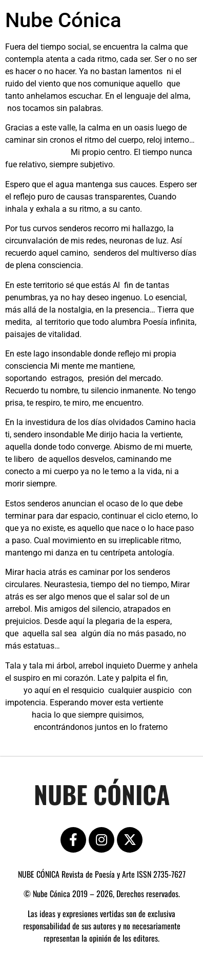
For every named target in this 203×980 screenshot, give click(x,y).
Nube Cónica (63, 20)
